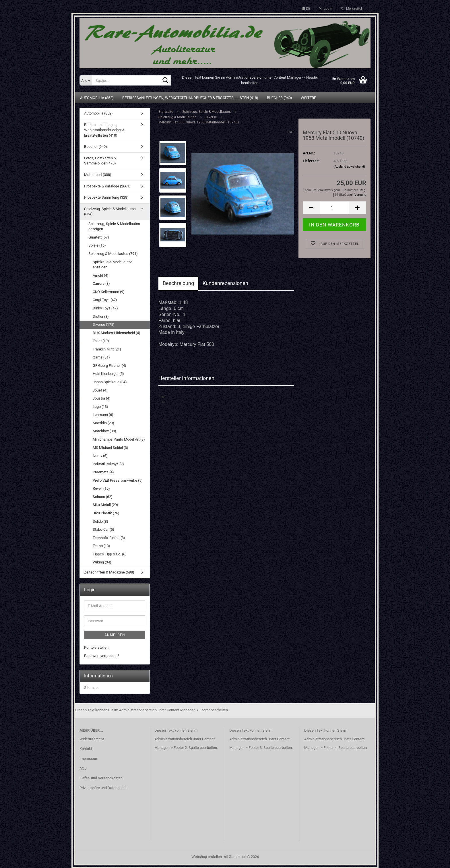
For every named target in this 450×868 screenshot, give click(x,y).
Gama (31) (101, 357)
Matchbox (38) (104, 431)
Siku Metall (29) (105, 505)
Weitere (308, 98)
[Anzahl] (334, 208)
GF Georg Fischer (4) (109, 366)
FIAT (290, 132)
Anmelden (115, 635)
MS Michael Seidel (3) (110, 448)
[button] (306, 9)
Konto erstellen (96, 647)
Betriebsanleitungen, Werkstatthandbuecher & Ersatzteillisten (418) (190, 98)
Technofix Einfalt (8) (109, 538)
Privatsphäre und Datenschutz (104, 788)
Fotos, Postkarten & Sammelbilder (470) (100, 161)
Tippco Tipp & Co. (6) (110, 554)
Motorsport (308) (98, 175)
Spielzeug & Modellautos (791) (113, 254)
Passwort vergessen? (102, 656)
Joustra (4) (102, 398)
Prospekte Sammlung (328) (106, 197)
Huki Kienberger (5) (108, 374)
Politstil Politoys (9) (108, 464)
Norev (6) (100, 456)
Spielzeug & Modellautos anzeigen (113, 265)
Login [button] (326, 9)
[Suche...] (86, 80)
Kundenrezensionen (225, 283)
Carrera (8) (101, 283)
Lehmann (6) (103, 415)
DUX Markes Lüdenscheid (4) (117, 333)
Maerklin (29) (103, 423)
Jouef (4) (100, 390)
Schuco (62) (103, 497)
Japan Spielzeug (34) (110, 382)
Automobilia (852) (97, 98)
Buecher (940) (280, 98)
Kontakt (86, 749)
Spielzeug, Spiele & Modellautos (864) (110, 212)
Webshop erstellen (207, 857)
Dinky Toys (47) (105, 308)
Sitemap (91, 688)
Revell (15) (101, 488)
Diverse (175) (104, 324)
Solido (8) (100, 521)
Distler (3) (101, 316)
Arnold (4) (101, 275)
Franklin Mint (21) (107, 349)
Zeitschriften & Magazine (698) (109, 572)
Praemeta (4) (103, 472)
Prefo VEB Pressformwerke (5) (118, 480)
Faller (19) (101, 341)
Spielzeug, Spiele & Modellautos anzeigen (114, 226)
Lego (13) (100, 407)
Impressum (89, 758)
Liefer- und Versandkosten (101, 778)
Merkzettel (351, 9)
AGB (83, 768)
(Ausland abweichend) (349, 167)
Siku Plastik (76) (106, 513)
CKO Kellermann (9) (109, 292)
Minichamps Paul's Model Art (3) (119, 439)
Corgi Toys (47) (105, 300)
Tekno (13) (101, 546)
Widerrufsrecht (92, 739)
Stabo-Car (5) (103, 529)
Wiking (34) (102, 562)
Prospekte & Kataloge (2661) (107, 186)
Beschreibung (178, 283)
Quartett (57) (99, 237)
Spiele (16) (97, 245)
